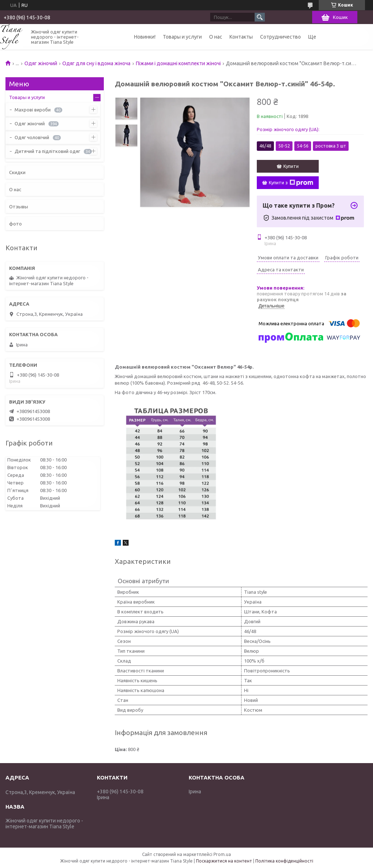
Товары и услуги (182, 37)
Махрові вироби (33, 110)
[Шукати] (260, 17)
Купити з (291, 183)
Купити (291, 166)
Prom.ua (222, 854)
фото (15, 224)
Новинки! (145, 37)
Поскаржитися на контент (224, 861)
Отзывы (19, 207)
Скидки (17, 172)
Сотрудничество (280, 37)
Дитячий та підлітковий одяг (47, 151)
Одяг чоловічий (32, 137)
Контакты (241, 37)
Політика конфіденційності (284, 861)
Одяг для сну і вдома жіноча (96, 63)
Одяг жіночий (41, 63)
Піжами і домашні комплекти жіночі (178, 63)
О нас (216, 37)
